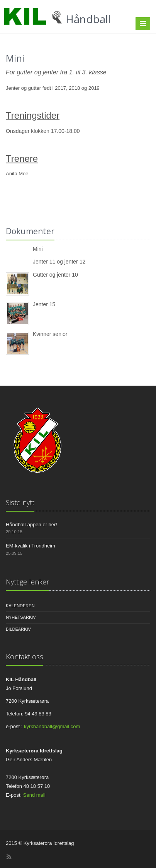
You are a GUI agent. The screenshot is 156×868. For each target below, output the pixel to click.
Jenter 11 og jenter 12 (59, 262)
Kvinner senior (50, 334)
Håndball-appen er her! (31, 525)
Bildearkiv (18, 629)
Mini (38, 249)
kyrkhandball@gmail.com (52, 726)
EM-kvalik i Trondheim (31, 546)
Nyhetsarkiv (21, 617)
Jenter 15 (44, 304)
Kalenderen (20, 606)
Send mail (34, 795)
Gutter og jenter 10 (55, 275)
